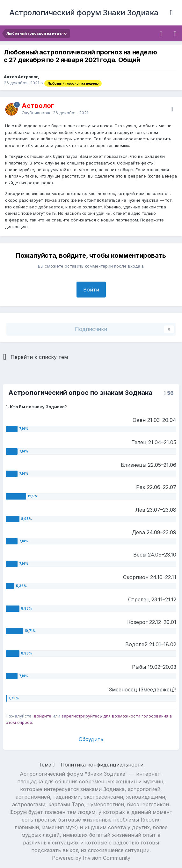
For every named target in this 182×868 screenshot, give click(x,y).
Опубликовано (55, 113)
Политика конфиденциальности (102, 765)
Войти (91, 290)
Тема (47, 765)
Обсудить (91, 739)
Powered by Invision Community (91, 858)
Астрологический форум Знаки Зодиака (84, 13)
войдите (43, 716)
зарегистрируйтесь (82, 716)
